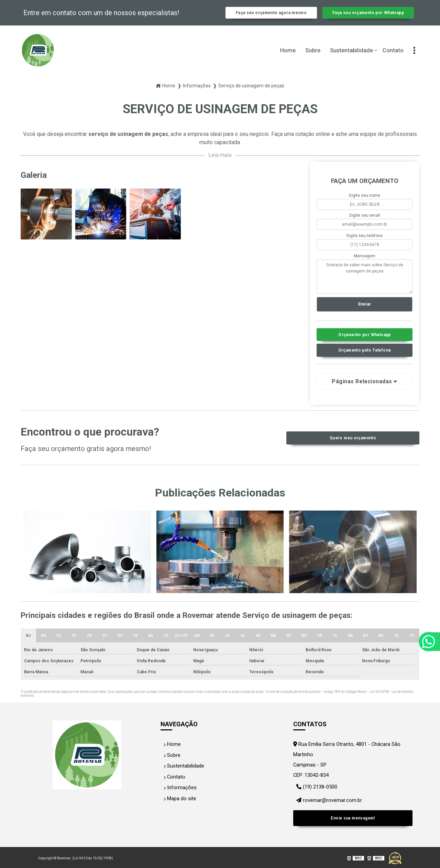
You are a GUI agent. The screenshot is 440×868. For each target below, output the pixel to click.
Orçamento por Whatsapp (365, 344)
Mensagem (365, 263)
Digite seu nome (365, 203)
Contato (393, 58)
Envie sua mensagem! (353, 820)
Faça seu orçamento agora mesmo (271, 17)
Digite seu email (365, 223)
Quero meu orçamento (353, 449)
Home (288, 58)
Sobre (313, 58)
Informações (178, 795)
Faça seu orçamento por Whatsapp (368, 17)
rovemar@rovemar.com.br (327, 806)
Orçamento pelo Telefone (365, 361)
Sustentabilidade (351, 58)
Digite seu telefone (365, 243)
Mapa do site (178, 805)
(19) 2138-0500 (316, 796)
